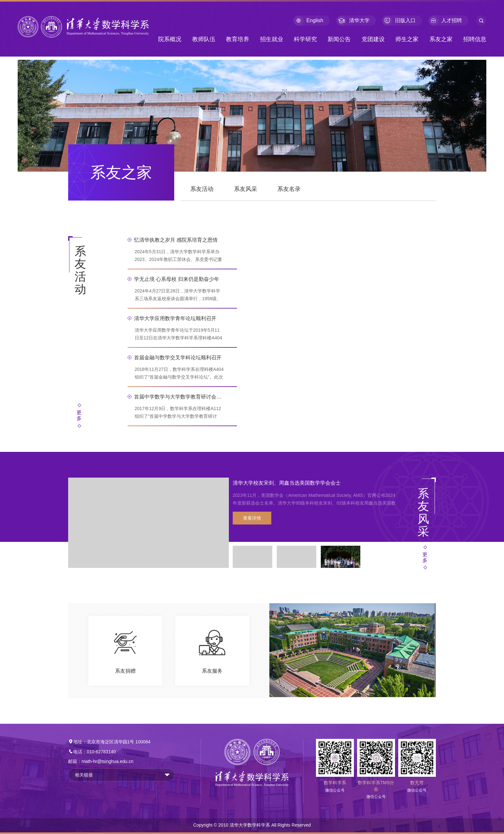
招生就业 (272, 39)
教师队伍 (204, 39)
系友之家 (441, 39)
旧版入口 (399, 21)
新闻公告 (339, 39)
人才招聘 (445, 21)
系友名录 (289, 189)
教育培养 (238, 39)
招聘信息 (475, 39)
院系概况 (170, 39)
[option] (233, 523)
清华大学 (353, 21)
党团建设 (373, 39)
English (308, 21)
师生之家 (407, 39)
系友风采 (246, 189)
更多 (79, 415)
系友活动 (202, 189)
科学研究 (305, 39)
